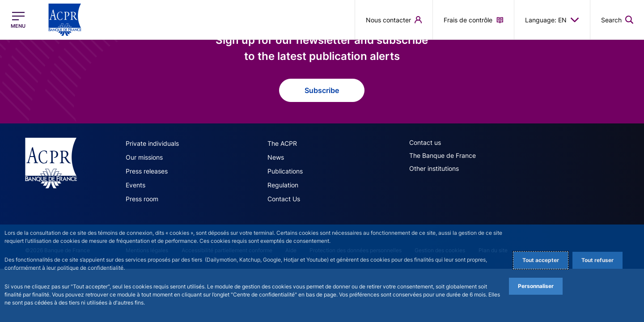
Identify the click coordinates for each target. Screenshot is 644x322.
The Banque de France (443, 155)
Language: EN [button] (552, 20)
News (276, 157)
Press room (142, 199)
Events (136, 185)
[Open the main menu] (18, 20)
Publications (285, 171)
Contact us (425, 142)
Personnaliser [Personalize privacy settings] (536, 286)
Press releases (147, 171)
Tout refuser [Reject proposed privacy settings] (597, 260)
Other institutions (434, 168)
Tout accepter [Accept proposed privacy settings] (541, 260)
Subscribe (322, 90)
